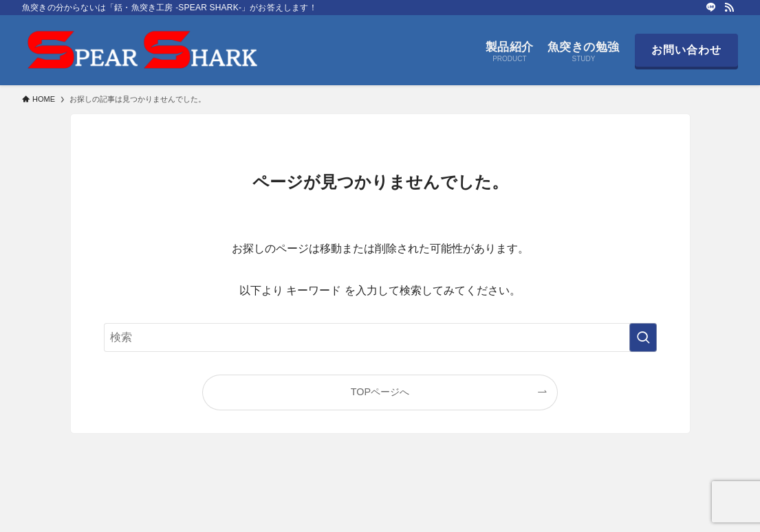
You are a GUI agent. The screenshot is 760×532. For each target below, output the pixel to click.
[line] (711, 8)
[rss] (729, 8)
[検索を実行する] (643, 337)
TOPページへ (380, 392)
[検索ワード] (380, 337)
